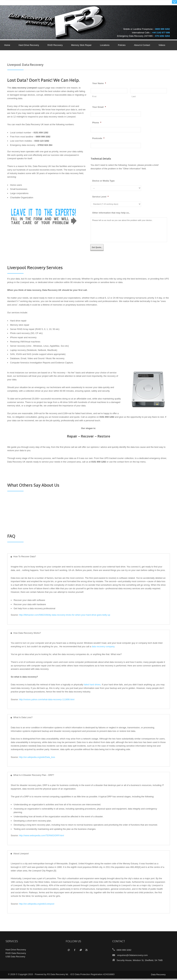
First (94, 96)
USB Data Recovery (15, 958)
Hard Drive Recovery (29, 45)
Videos (162, 45)
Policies (121, 45)
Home (7, 45)
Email (69, 951)
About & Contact (141, 45)
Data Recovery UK (34, 16)
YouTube (86, 951)
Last (134, 96)
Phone (97, 123)
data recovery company (103, 648)
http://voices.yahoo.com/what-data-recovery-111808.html (47, 701)
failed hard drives (92, 686)
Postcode (98, 138)
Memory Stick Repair (81, 45)
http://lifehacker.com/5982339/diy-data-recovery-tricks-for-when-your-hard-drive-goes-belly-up (65, 616)
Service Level (100, 197)
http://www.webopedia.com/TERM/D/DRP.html (41, 837)
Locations (105, 45)
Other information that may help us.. (111, 213)
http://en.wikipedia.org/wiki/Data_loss (37, 758)
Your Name (99, 83)
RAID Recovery (55, 45)
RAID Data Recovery (16, 955)
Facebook (75, 951)
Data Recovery (158, 976)
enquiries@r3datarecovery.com (132, 957)
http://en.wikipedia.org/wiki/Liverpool (37, 905)
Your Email (99, 107)
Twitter (81, 951)
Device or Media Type (103, 181)
